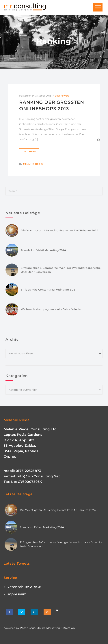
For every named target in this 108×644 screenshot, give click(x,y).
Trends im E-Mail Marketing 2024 (43, 250)
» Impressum (15, 594)
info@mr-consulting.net (38, 476)
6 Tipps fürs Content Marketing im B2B (48, 290)
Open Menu (98, 7)
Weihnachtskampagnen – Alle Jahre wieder (51, 309)
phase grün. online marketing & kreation (47, 628)
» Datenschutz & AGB (23, 587)
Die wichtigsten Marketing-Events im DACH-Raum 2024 (59, 230)
